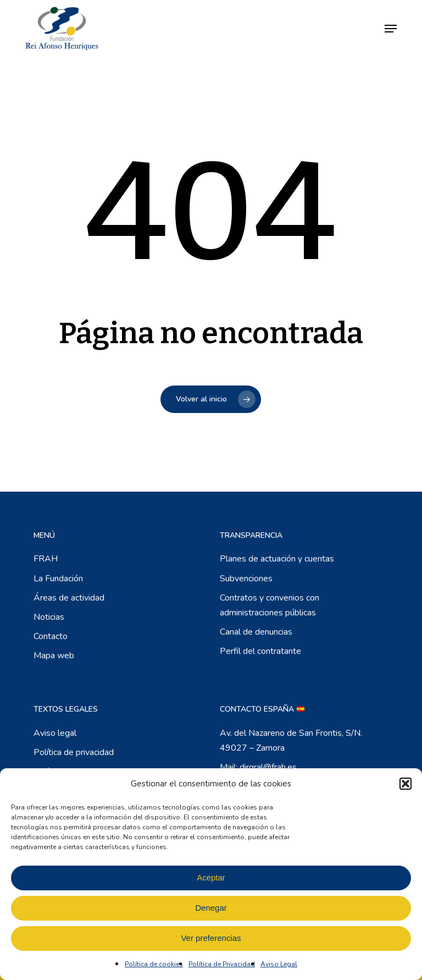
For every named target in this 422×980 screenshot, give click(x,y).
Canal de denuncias (256, 632)
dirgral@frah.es (268, 767)
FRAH (46, 559)
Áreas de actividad (69, 598)
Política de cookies (154, 964)
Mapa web (54, 656)
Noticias (49, 617)
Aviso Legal (279, 964)
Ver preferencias (211, 938)
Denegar (211, 908)
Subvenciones (246, 579)
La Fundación (58, 579)
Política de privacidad (74, 752)
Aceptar (211, 877)
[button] (406, 784)
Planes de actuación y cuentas (277, 559)
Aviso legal (55, 733)
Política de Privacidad (222, 964)
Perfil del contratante (260, 651)
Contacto (51, 636)
